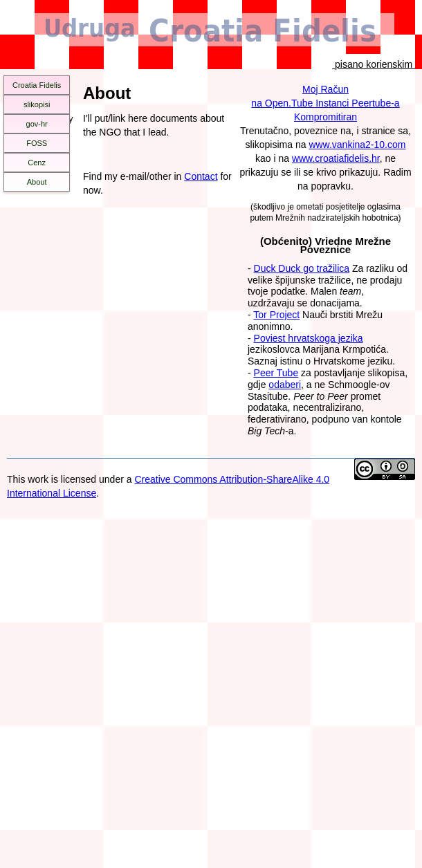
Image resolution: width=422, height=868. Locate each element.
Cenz (37, 163)
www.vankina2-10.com (357, 145)
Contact (201, 176)
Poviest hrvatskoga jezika (309, 338)
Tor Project (276, 315)
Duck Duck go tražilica (302, 268)
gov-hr (37, 124)
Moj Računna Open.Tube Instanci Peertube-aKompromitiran (325, 103)
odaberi (285, 385)
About (37, 182)
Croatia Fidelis (37, 85)
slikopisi (37, 104)
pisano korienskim (374, 64)
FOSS (37, 143)
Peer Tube (276, 373)
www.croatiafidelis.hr (336, 158)
